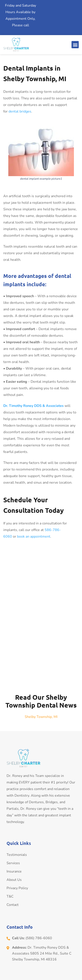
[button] (75, 45)
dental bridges (19, 111)
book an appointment (34, 536)
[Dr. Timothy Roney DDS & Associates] (41, 614)
